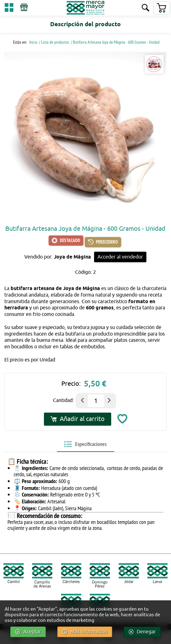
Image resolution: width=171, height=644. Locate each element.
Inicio (33, 42)
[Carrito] (161, 8)
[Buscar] (145, 8)
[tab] (85, 444)
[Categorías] (9, 9)
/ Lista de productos (54, 42)
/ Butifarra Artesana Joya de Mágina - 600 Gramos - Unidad (115, 42)
